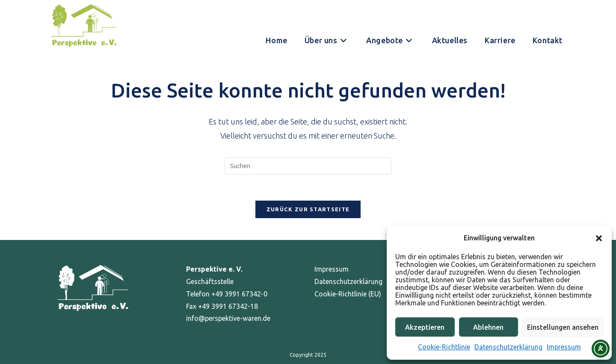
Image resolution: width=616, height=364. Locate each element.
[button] (599, 238)
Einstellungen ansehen (563, 327)
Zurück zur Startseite (308, 209)
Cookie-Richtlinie (444, 347)
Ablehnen (488, 327)
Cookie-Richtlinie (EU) (348, 294)
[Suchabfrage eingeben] (308, 166)
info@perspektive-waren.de (228, 318)
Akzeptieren (425, 327)
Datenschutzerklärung (508, 347)
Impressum (564, 347)
